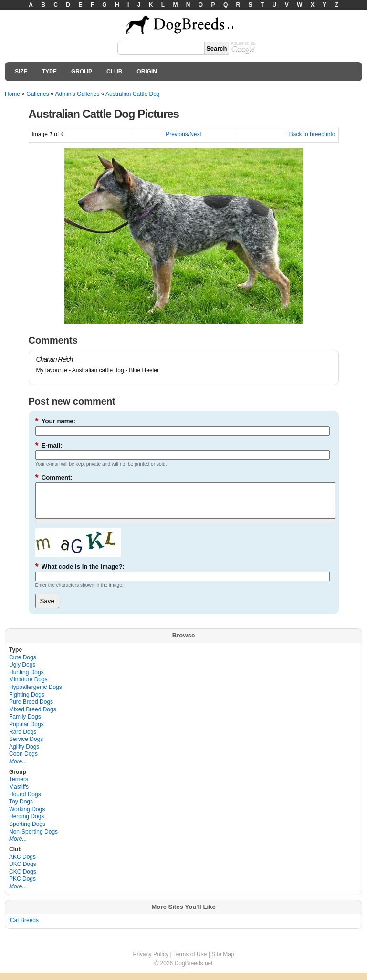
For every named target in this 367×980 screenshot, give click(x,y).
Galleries (37, 94)
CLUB (114, 72)
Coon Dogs (23, 761)
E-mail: (49, 445)
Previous (177, 134)
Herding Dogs (26, 824)
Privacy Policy (151, 961)
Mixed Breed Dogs (33, 717)
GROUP (82, 72)
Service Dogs (26, 746)
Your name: (56, 421)
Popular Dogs (26, 731)
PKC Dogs (22, 886)
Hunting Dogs (26, 679)
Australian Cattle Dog (132, 94)
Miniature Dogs (28, 687)
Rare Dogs (23, 739)
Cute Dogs (23, 665)
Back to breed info (312, 134)
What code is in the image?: (80, 574)
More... (18, 769)
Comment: (54, 477)
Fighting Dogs (27, 702)
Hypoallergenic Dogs (36, 694)
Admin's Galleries (77, 94)
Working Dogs (27, 816)
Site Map (223, 961)
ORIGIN (147, 72)
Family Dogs (25, 724)
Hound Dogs (25, 802)
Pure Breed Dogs (31, 709)
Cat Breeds (24, 928)
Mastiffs (19, 794)
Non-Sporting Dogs (33, 839)
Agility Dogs (24, 754)
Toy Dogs (21, 809)
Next (195, 134)
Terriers (19, 786)
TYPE (49, 72)
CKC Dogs (23, 879)
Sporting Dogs (27, 831)
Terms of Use (190, 961)
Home (12, 94)
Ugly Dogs (22, 672)
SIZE (21, 72)
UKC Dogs (23, 871)
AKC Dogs (22, 864)
